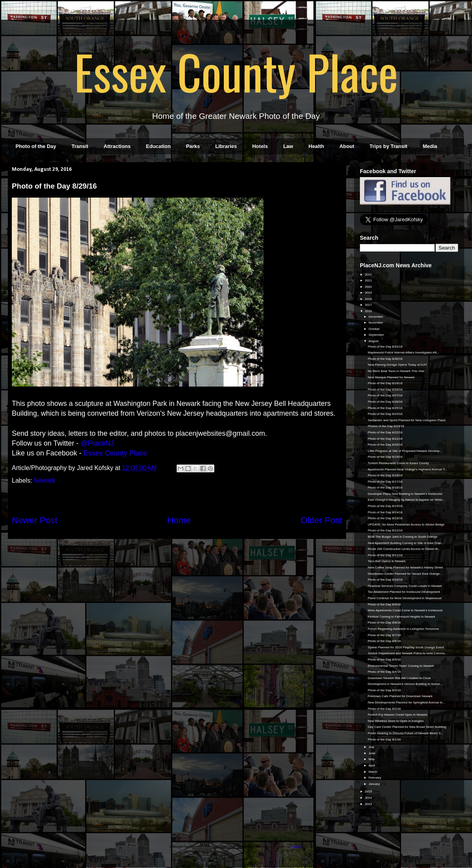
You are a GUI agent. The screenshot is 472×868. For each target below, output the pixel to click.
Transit (80, 146)
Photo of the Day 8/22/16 (385, 432)
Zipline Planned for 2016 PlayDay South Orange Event (406, 647)
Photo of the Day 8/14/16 (385, 512)
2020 (369, 287)
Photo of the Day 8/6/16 (384, 641)
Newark (44, 480)
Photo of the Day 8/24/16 (385, 414)
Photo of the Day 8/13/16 (385, 518)
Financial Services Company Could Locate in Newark (405, 586)
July (372, 747)
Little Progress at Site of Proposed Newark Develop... (405, 451)
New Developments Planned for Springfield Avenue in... (406, 702)
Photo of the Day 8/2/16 (384, 709)
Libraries (226, 146)
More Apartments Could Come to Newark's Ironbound (405, 610)
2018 (369, 299)
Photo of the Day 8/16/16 (385, 488)
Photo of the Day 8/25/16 (385, 408)
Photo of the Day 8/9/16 (384, 604)
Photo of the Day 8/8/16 (384, 623)
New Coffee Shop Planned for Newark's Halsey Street (405, 567)
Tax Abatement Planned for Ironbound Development (404, 592)
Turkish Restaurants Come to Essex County (398, 463)
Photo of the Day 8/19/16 (385, 457)
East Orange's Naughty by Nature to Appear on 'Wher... (406, 500)
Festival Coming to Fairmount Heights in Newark (402, 617)
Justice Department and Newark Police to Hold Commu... (407, 653)
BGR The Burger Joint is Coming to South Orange (403, 537)
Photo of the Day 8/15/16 (385, 506)
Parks (193, 146)
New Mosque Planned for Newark (391, 377)
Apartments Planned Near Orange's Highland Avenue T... (407, 469)
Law (288, 146)
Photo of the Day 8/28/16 (385, 390)
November (376, 323)
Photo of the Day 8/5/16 (384, 660)
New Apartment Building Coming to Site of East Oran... (406, 543)
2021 (369, 280)
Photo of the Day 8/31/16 (385, 347)
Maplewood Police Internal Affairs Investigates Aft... (403, 353)
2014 (369, 798)
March (373, 772)
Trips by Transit (389, 146)
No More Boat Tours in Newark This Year (396, 371)
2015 (369, 791)
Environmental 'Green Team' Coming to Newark (401, 666)
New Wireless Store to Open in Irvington (396, 721)
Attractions (117, 146)
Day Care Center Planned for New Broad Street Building (407, 727)
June (372, 753)
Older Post (321, 520)
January (375, 784)
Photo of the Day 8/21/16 (385, 439)
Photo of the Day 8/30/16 (385, 359)
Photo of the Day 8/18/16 (385, 475)
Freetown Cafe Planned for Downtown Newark (400, 696)
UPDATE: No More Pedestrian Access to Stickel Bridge (406, 525)
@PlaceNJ (97, 443)
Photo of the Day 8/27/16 (385, 395)
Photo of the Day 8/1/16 (384, 739)
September (377, 335)
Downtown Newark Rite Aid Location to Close (399, 678)
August (374, 341)
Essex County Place (236, 71)
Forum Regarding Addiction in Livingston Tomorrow (403, 629)
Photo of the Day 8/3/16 (384, 690)
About (347, 146)
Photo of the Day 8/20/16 (385, 445)
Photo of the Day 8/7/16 (384, 635)
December (376, 317)
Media (430, 146)
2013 (369, 804)
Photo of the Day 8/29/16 (385, 383)
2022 (369, 275)
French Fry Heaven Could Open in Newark (397, 715)
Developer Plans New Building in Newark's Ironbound (405, 494)
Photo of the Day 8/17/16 (385, 482)
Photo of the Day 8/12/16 (385, 530)
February (375, 778)
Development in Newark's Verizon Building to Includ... (405, 684)
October (375, 329)
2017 (369, 305)
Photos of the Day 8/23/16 (386, 426)
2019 (369, 293)
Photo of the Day (36, 146)
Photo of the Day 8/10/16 (385, 580)
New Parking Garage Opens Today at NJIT (397, 365)
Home (179, 520)
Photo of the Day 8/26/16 (385, 402)
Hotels (260, 146)
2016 (369, 311)
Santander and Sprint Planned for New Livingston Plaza (407, 420)
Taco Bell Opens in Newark (387, 561)
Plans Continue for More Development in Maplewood (405, 598)
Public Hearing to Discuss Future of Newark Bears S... (406, 733)
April (372, 765)
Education (158, 146)
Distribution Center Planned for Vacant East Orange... (405, 574)
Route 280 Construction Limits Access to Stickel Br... (404, 549)
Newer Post (35, 520)
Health (316, 146)
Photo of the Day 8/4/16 (384, 672)
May (372, 759)
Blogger (296, 847)
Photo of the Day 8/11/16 (385, 555)
